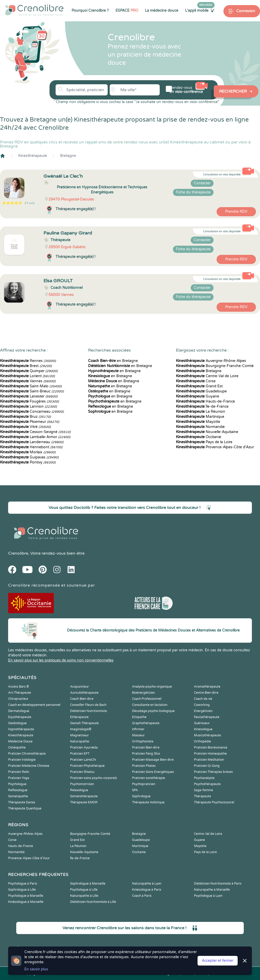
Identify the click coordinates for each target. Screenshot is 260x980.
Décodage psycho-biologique (153, 711)
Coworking (202, 705)
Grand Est (199, 386)
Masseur (138, 735)
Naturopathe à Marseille (212, 890)
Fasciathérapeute (207, 717)
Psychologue (17, 784)
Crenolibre (18, 553)
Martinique (200, 417)
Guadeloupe (201, 391)
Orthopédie (202, 741)
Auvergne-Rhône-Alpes (211, 361)
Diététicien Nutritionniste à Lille (93, 902)
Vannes (28, 381)
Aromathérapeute (207, 687)
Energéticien (203, 711)
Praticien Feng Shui (146, 754)
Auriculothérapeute (84, 693)
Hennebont (31, 447)
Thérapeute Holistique (148, 802)
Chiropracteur (18, 699)
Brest (26, 366)
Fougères (29, 401)
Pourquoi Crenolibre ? (90, 11)
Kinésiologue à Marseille (26, 902)
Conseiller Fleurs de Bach (88, 705)
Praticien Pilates (144, 766)
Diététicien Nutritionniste (88, 711)
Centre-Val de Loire (207, 376)
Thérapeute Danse (22, 802)
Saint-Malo (31, 386)
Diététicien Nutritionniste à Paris (218, 884)
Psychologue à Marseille (26, 896)
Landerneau (32, 442)
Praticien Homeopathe (210, 754)
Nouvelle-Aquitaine (207, 432)
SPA (135, 790)
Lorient (27, 376)
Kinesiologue (203, 729)
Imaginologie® (81, 729)
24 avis (30, 203)
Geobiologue (17, 723)
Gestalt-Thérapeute (84, 723)
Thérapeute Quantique (25, 808)
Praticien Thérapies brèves (213, 772)
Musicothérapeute (207, 735)
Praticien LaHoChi (83, 760)
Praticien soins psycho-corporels (94, 778)
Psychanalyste (204, 778)
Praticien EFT (80, 754)
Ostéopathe (17, 748)
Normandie (200, 427)
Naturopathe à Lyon (147, 884)
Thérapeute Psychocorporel (214, 802)
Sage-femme (204, 790)
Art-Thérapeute (20, 693)
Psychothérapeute (207, 784)
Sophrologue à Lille (22, 890)
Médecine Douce (20, 741)
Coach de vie (203, 699)
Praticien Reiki (19, 772)
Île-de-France (202, 406)
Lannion (28, 406)
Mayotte (198, 422)
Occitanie (199, 437)
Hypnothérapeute (21, 729)
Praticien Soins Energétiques (153, 772)
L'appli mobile (200, 10)
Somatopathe (18, 796)
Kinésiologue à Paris (147, 890)
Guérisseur (202, 723)
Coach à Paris (142, 896)
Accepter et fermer (218, 961)
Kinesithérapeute (33, 156)
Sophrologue (141, 796)
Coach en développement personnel (34, 705)
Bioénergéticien (143, 693)
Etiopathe (139, 717)
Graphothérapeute (146, 723)
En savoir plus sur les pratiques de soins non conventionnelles (61, 660)
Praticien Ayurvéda (84, 748)
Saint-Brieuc (32, 391)
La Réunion (201, 412)
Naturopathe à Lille (84, 896)
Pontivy (28, 462)
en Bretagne (113, 361)
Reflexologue (18, 790)
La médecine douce (162, 11)
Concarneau (32, 412)
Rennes (28, 361)
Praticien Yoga (19, 778)
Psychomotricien (82, 784)
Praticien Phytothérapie (87, 766)
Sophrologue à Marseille (88, 884)
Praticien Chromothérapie (27, 754)
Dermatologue (19, 711)
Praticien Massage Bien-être (153, 760)
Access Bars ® (19, 687)
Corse (196, 381)
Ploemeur (30, 422)
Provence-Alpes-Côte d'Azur (215, 447)
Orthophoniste (143, 741)
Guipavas (29, 457)
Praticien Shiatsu (82, 772)
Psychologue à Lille (84, 890)
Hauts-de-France (205, 401)
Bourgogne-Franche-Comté (215, 366)
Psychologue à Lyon (208, 896)
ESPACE (127, 11)
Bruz (25, 417)
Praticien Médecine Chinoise (29, 766)
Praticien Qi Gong (207, 766)
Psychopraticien (144, 784)
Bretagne (68, 156)
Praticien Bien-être (146, 748)
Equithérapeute (20, 717)
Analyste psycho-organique (152, 687)
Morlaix (28, 452)
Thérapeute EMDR (84, 802)
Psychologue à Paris (23, 884)
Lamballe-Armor (35, 437)
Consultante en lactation (150, 705)
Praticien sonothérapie (149, 778)
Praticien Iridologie (22, 760)
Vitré (25, 427)
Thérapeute (202, 796)
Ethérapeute (79, 717)
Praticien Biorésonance (211, 748)
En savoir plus (36, 969)
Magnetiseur (79, 735)
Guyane (198, 396)
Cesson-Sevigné (35, 432)
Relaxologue (79, 790)
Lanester (29, 396)
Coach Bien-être (82, 699)
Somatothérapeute (84, 796)
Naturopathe (80, 741)
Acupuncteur (79, 687)
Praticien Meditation (209, 760)
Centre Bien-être (206, 693)
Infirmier (138, 729)
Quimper (29, 371)
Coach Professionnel (147, 699)
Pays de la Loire (204, 442)
